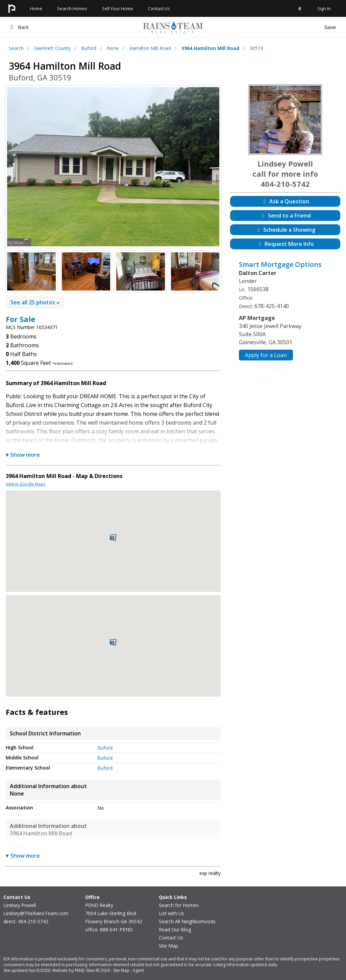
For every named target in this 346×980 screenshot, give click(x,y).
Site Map (168, 946)
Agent (138, 970)
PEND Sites (85, 970)
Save (330, 27)
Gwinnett (107, 848)
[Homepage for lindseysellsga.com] (12, 15)
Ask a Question (285, 201)
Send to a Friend (285, 216)
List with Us (171, 913)
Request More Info (285, 244)
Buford (105, 748)
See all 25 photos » (35, 302)
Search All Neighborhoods (187, 921)
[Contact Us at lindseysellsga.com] (159, 15)
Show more (23, 455)
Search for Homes (179, 905)
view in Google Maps (26, 484)
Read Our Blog (175, 929)
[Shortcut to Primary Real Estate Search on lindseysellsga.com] (300, 15)
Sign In (324, 8)
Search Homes (72, 8)
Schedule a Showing (285, 230)
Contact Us (171, 938)
